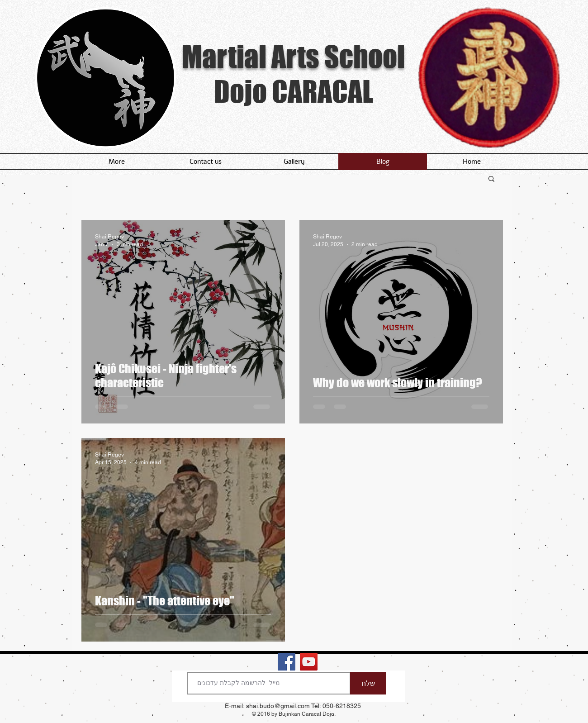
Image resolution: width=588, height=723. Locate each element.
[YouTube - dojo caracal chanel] (309, 662)
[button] (491, 179)
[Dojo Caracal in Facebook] (287, 662)
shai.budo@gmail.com (278, 706)
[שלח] (368, 683)
